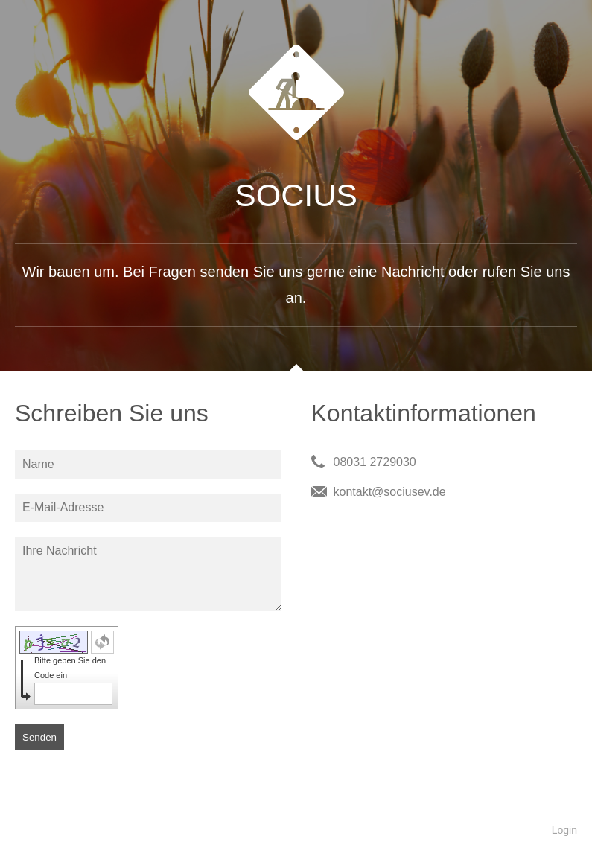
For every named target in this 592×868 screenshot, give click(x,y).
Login (564, 830)
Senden (39, 737)
